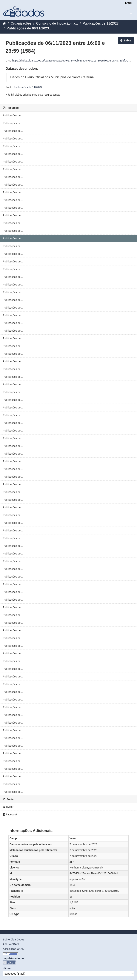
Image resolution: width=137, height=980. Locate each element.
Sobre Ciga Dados (13, 940)
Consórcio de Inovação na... (57, 23)
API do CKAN (11, 944)
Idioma (7, 968)
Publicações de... (13, 115)
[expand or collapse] (131, 13)
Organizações (21, 23)
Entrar (129, 3)
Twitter (8, 807)
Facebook (10, 814)
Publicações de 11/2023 (101, 23)
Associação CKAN (13, 949)
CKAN (9, 962)
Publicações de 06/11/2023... (29, 28)
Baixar (126, 40)
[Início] (4, 23)
